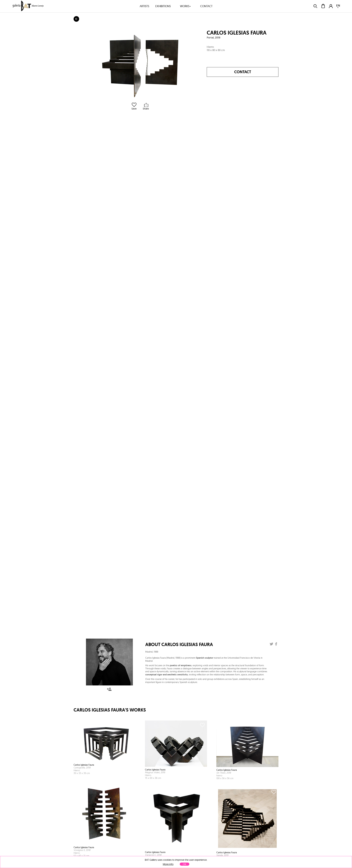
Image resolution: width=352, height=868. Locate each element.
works (185, 6)
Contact (243, 72)
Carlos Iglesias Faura (237, 33)
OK (185, 864)
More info (168, 864)
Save (134, 106)
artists (144, 6)
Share (146, 106)
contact (206, 6)
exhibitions (163, 6)
